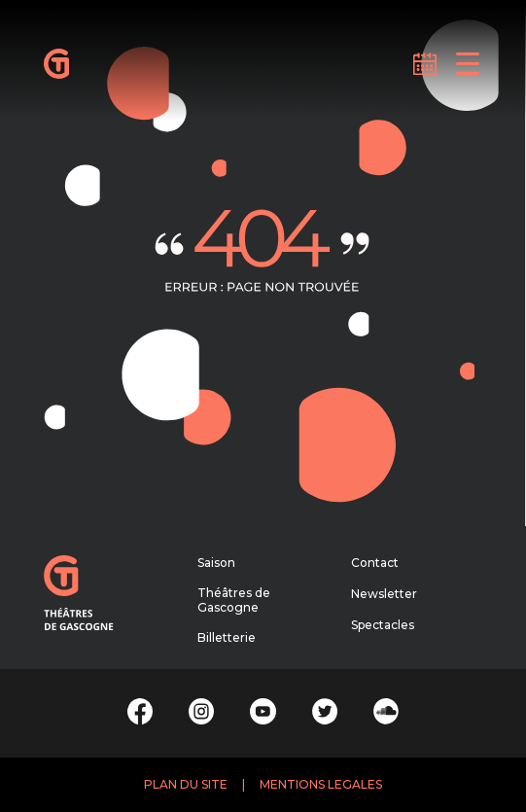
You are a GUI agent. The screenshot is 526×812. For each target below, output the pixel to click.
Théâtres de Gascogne (234, 600)
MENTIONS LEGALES (321, 784)
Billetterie (227, 637)
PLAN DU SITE (186, 784)
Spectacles (383, 625)
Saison (216, 563)
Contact (375, 563)
